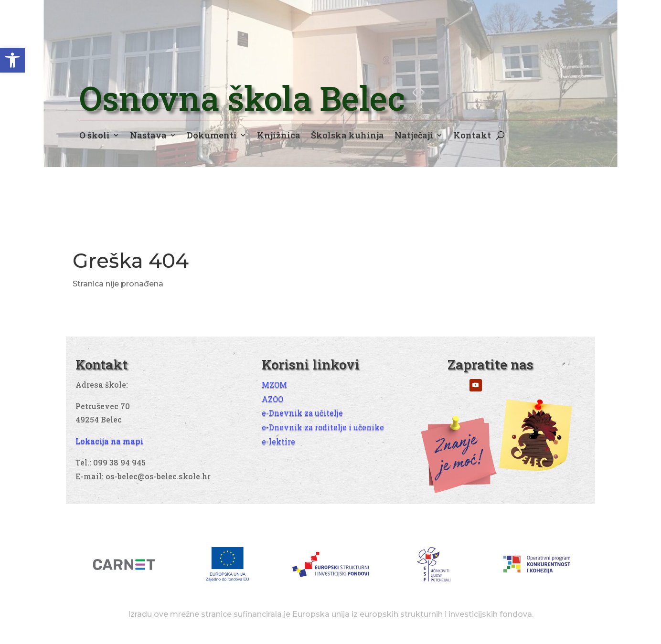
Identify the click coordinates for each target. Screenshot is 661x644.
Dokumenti (212, 136)
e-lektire (278, 441)
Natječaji (414, 136)
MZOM (274, 385)
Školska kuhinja (347, 136)
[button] (12, 60)
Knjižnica (279, 136)
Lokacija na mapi (109, 441)
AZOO (272, 399)
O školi (95, 136)
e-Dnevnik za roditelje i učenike (323, 427)
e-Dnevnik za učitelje (302, 413)
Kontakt (472, 136)
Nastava (148, 136)
